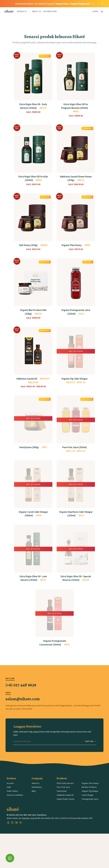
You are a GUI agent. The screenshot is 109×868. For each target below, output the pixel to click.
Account (10, 789)
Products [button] (23, 11)
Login (95, 11)
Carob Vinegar (88, 801)
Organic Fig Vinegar (90, 797)
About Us (37, 11)
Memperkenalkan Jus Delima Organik (54, 4)
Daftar (91, 747)
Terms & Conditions (15, 801)
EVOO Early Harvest (65, 789)
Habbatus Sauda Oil (65, 801)
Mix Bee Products (89, 793)
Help (9, 793)
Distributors (50, 11)
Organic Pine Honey (90, 789)
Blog (34, 797)
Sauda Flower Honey (65, 805)
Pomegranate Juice (90, 805)
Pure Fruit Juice (63, 793)
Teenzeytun (62, 797)
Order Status (12, 797)
